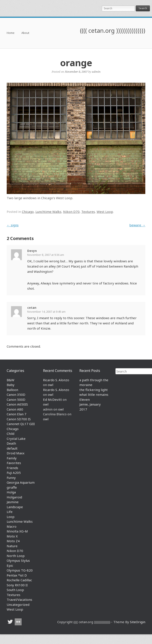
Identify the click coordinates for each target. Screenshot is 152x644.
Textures (88, 212)
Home (11, 33)
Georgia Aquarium (21, 482)
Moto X (12, 536)
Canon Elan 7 (17, 414)
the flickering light (94, 390)
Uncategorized (18, 605)
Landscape (15, 507)
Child (10, 434)
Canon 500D (16, 399)
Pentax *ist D (17, 575)
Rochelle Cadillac (19, 580)
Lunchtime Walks (48, 212)
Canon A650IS (17, 404)
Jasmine (13, 502)
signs (13, 225)
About (25, 33)
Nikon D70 (71, 212)
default (12, 448)
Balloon (12, 390)
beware (137, 225)
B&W (10, 380)
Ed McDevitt (52, 399)
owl (50, 385)
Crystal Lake (16, 439)
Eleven (85, 399)
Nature (12, 546)
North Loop (16, 556)
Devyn (32, 251)
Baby (11, 385)
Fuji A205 (14, 473)
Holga (11, 492)
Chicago (28, 212)
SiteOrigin (138, 622)
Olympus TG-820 (20, 570)
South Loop (15, 590)
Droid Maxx (16, 453)
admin (96, 72)
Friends (12, 468)
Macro (12, 526)
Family (12, 458)
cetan (32, 308)
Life (10, 512)
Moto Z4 (13, 541)
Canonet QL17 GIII (21, 424)
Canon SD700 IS (19, 419)
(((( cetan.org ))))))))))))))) (113, 30)
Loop (11, 517)
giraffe (12, 487)
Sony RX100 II (17, 585)
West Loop (105, 212)
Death (11, 443)
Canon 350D (16, 394)
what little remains (94, 394)
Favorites (14, 463)
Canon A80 (15, 409)
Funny (11, 478)
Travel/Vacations (19, 600)
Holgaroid (14, 497)
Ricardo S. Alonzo (56, 380)
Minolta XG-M (17, 531)
